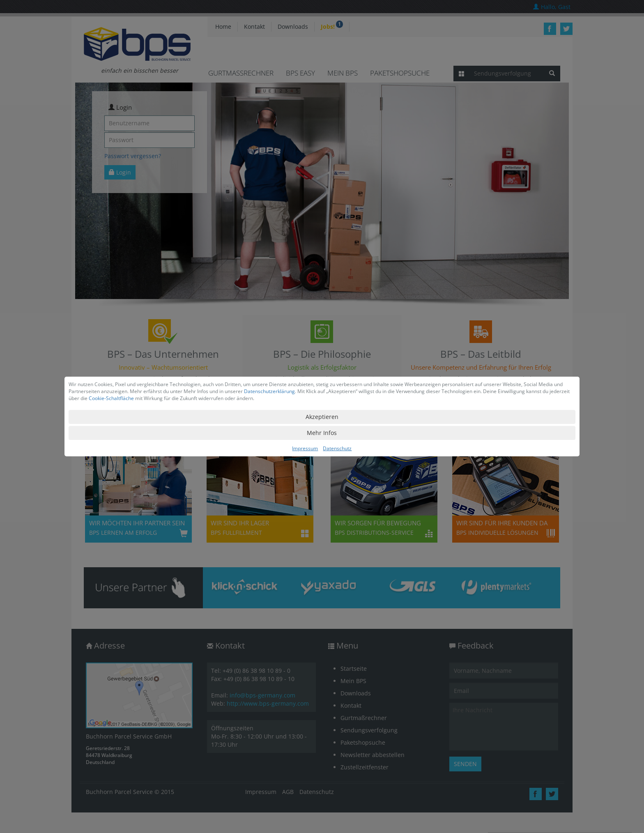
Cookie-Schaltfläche (111, 398)
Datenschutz (337, 448)
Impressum (305, 448)
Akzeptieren (322, 417)
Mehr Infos (322, 433)
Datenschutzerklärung (269, 391)
